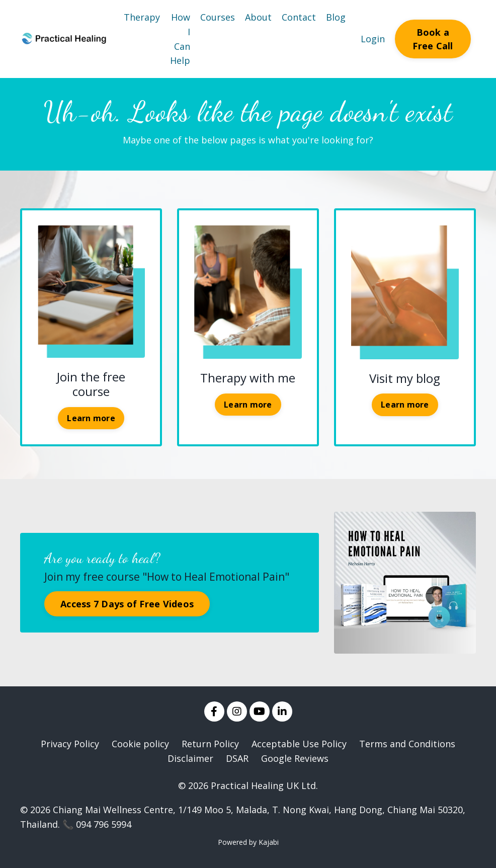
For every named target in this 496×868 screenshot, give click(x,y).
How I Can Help (180, 39)
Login (373, 39)
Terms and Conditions (407, 744)
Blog (336, 17)
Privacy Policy (70, 744)
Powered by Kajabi (248, 842)
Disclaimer (190, 758)
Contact (299, 17)
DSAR (237, 758)
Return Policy (210, 744)
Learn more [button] (91, 418)
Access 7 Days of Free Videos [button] (127, 604)
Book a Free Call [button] (433, 39)
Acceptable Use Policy (299, 744)
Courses (218, 17)
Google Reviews (295, 758)
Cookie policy (140, 744)
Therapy (142, 17)
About (258, 17)
